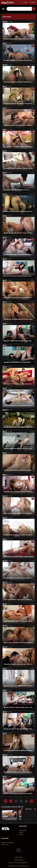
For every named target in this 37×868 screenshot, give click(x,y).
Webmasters (5, 845)
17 (21, 801)
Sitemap (21, 834)
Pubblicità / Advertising (7, 843)
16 (16, 801)
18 (26, 801)
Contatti (21, 832)
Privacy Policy (23, 830)
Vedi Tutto (29, 809)
